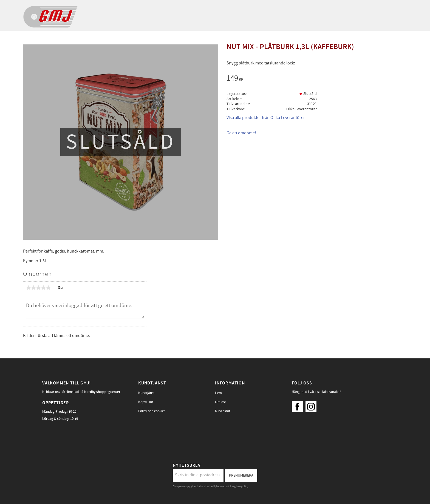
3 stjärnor (38, 288)
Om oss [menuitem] (220, 402)
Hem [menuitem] (218, 393)
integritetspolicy (239, 486)
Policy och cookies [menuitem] (152, 411)
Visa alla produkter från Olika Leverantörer (266, 118)
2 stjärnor (33, 288)
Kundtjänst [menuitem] (146, 393)
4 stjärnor (43, 288)
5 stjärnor (48, 288)
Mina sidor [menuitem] (223, 411)
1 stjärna (29, 288)
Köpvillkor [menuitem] (146, 402)
